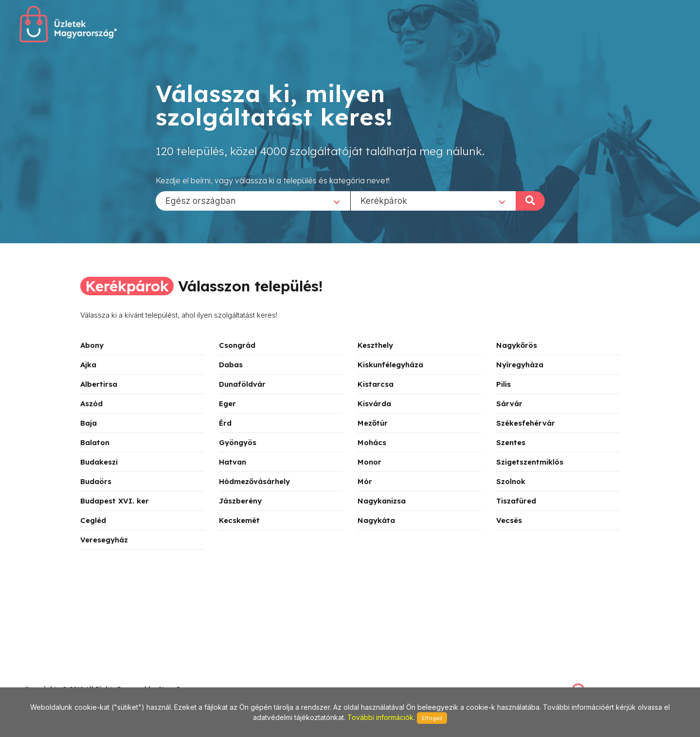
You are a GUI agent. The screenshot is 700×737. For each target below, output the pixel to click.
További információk (380, 717)
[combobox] (253, 200)
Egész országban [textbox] (201, 200)
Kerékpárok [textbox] (384, 200)
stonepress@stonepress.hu (63, 678)
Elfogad (432, 718)
